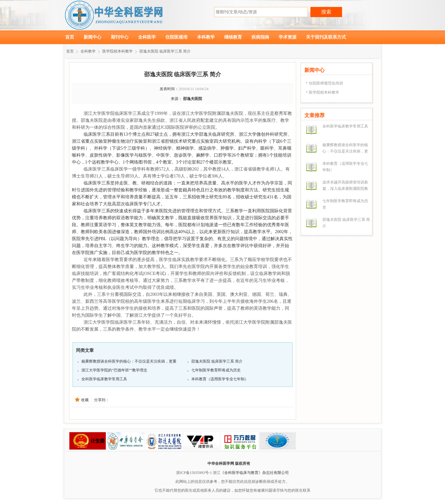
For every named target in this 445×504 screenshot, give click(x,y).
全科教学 (88, 51)
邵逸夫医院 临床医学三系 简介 (165, 51)
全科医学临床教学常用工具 (104, 379)
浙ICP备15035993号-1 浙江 (198, 473)
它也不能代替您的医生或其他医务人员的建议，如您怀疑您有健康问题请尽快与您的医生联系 (232, 490)
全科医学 (147, 37)
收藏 (82, 400)
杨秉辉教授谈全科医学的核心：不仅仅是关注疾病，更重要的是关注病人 (345, 151)
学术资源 (288, 37)
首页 (70, 37)
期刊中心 (120, 37)
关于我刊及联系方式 (326, 37)
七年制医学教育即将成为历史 (216, 370)
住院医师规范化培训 (326, 83)
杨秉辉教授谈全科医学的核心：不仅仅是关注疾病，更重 (129, 361)
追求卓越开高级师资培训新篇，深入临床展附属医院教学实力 (345, 189)
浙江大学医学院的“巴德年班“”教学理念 (114, 370)
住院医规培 (176, 37)
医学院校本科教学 (118, 51)
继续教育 (233, 37)
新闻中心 (92, 37)
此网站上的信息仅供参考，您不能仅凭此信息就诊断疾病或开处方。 (232, 482)
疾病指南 (260, 37)
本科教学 (206, 37)
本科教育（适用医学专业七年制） (220, 379)
